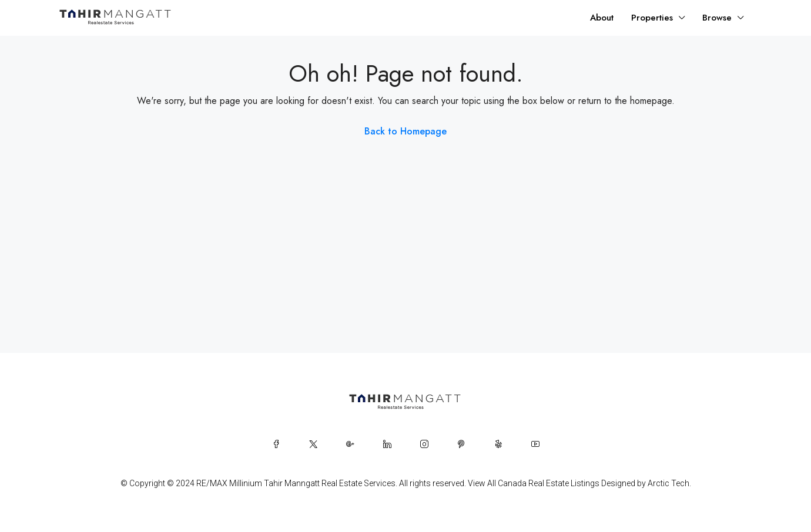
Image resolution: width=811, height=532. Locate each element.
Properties (652, 18)
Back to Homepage (405, 131)
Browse (717, 18)
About (602, 18)
